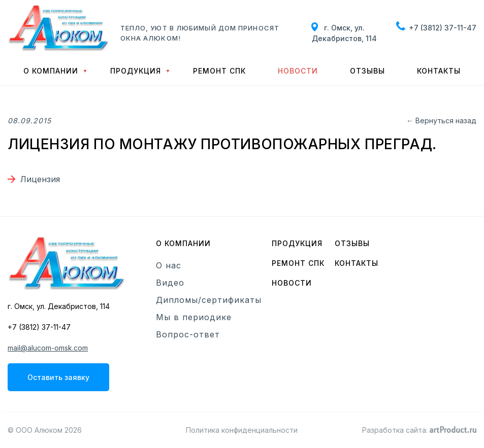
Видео (170, 283)
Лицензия (40, 179)
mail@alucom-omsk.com (48, 348)
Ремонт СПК (219, 71)
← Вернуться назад (441, 120)
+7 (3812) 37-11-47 (443, 28)
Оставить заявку (58, 377)
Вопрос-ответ (188, 334)
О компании (51, 71)
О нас (169, 265)
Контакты (439, 71)
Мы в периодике (194, 317)
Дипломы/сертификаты (209, 300)
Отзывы (367, 71)
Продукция (136, 71)
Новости (298, 71)
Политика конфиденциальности (242, 430)
